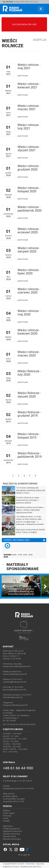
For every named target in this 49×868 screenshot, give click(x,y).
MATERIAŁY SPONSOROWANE (23, 567)
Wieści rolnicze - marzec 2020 (29, 354)
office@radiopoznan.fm (13, 697)
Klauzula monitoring (11, 834)
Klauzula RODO (9, 836)
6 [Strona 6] (35, 476)
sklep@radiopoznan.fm (13, 788)
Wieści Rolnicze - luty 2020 (29, 373)
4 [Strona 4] (24, 476)
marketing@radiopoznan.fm (15, 682)
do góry (24, 855)
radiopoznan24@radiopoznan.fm (17, 666)
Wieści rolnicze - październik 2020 (30, 209)
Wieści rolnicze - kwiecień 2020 (29, 332)
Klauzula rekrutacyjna (12, 839)
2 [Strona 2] (13, 476)
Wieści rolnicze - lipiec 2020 (29, 272)
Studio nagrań (9, 813)
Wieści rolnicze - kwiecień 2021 (29, 86)
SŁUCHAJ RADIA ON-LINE (24, 24)
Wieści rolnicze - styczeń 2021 (29, 149)
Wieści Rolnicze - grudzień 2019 (29, 414)
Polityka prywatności (12, 829)
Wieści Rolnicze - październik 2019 (30, 455)
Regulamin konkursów (12, 831)
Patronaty (7, 816)
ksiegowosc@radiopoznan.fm (15, 705)
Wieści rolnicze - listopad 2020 (29, 190)
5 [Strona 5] (30, 476)
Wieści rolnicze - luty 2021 (29, 127)
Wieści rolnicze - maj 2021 (29, 66)
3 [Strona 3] (18, 476)
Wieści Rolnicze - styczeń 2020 (29, 395)
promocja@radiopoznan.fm (15, 690)
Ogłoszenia (8, 826)
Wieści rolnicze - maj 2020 (29, 313)
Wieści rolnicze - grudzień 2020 (29, 168)
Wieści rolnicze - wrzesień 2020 (29, 231)
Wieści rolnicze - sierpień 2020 (29, 250)
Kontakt (6, 821)
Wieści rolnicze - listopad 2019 (29, 436)
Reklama (7, 810)
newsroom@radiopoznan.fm (15, 674)
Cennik (6, 818)
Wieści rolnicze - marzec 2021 (29, 108)
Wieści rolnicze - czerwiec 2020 (29, 291)
